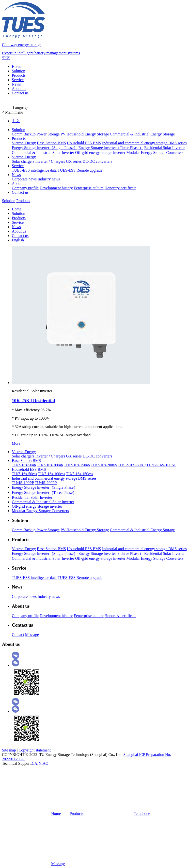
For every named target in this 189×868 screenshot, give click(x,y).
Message (32, 635)
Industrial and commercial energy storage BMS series (144, 143)
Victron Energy (24, 143)
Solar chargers (23, 161)
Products (19, 75)
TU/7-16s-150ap (77, 465)
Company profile (25, 188)
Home (17, 66)
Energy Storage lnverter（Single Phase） (45, 148)
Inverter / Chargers (50, 161)
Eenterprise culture (89, 188)
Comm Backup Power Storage (36, 134)
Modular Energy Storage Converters (155, 153)
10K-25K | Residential (33, 401)
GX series (74, 161)
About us (19, 89)
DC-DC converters (97, 161)
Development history (56, 188)
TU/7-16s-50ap (24, 465)
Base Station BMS (51, 143)
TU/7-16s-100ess (51, 474)
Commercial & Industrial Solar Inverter (43, 153)
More (16, 443)
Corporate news (24, 179)
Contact (18, 635)
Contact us (20, 93)
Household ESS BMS (84, 143)
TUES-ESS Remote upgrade (80, 170)
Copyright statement (35, 750)
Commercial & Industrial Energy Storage (142, 134)
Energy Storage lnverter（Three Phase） (111, 148)
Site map (9, 750)
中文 (6, 58)
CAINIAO (40, 763)
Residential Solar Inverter (164, 148)
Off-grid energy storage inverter (100, 153)
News (16, 84)
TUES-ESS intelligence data (34, 170)
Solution (18, 71)
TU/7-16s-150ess (79, 474)
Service (18, 80)
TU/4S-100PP (23, 483)
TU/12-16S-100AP (161, 465)
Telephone (117, 814)
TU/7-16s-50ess (24, 474)
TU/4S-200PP (46, 483)
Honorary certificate (120, 188)
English (18, 240)
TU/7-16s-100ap (50, 465)
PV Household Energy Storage (85, 134)
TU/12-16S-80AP (132, 465)
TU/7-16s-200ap (104, 465)
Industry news (49, 179)
